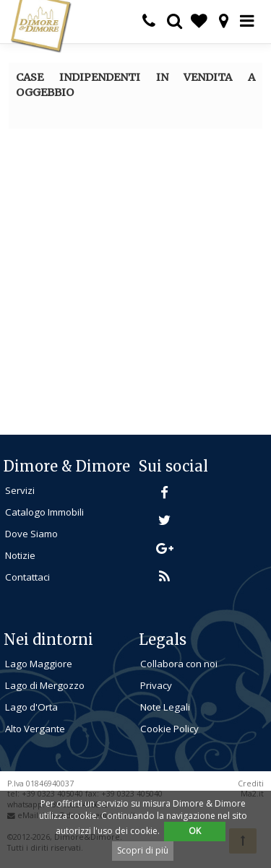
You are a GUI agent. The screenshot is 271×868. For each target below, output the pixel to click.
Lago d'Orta (31, 707)
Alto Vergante (35, 729)
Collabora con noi (179, 664)
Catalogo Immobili (44, 512)
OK (195, 831)
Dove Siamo (31, 534)
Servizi (20, 490)
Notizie (20, 555)
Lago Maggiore (39, 664)
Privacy (156, 685)
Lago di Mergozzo (45, 685)
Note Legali (165, 707)
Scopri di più (143, 850)
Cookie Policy (169, 729)
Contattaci (27, 577)
